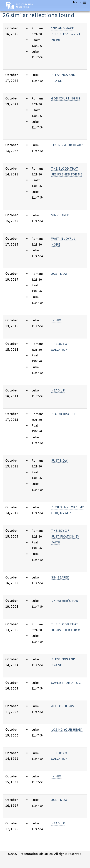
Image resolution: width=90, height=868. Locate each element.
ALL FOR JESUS (63, 706)
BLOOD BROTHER (64, 414)
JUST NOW (59, 274)
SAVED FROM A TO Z (66, 683)
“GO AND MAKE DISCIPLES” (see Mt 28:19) (66, 34)
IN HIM (56, 320)
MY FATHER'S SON (65, 601)
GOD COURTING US (66, 98)
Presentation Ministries (25, 6)
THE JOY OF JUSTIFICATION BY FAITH (65, 536)
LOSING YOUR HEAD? (67, 145)
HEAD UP (58, 390)
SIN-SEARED (60, 215)
